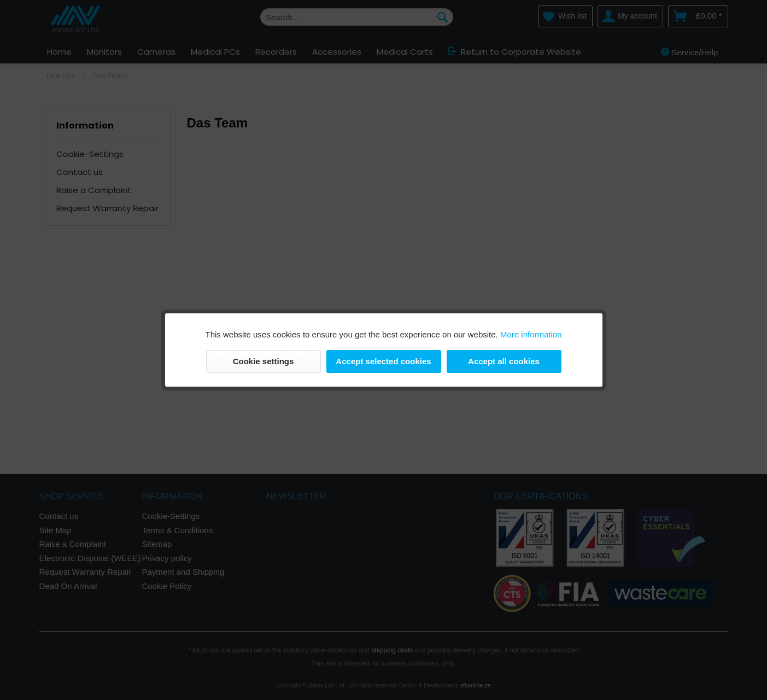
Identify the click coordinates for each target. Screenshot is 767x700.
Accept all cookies (504, 361)
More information (531, 334)
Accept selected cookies (383, 361)
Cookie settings (264, 361)
